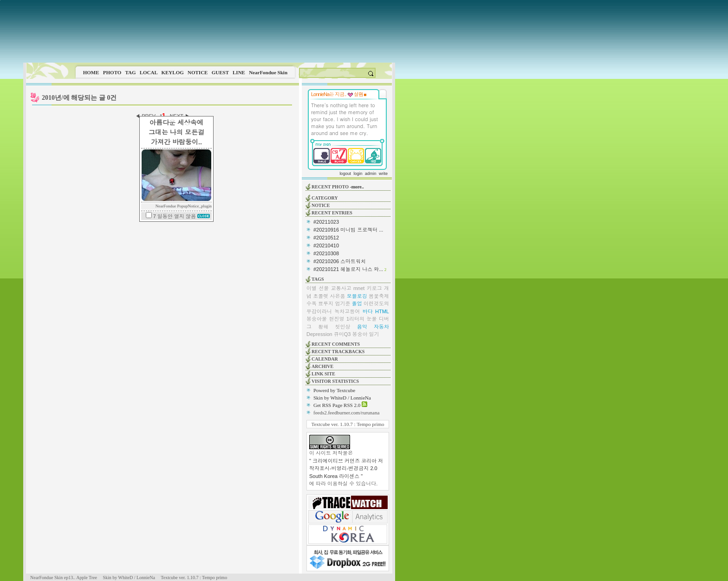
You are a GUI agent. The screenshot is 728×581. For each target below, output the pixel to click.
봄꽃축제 (379, 296)
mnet (359, 288)
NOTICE (198, 72)
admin (371, 174)
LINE (239, 72)
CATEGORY (325, 198)
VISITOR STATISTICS (335, 381)
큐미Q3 (342, 334)
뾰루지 (326, 303)
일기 (374, 334)
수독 (312, 303)
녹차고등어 (347, 311)
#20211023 (326, 222)
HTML (382, 311)
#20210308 (326, 253)
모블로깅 (357, 296)
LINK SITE (323, 374)
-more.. (357, 187)
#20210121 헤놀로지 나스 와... (348, 269)
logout (345, 174)
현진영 (336, 319)
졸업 (357, 303)
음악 (362, 327)
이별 (312, 288)
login (358, 174)
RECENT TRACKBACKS (338, 352)
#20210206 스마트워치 (340, 261)
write (383, 174)
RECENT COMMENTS (336, 344)
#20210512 (326, 238)
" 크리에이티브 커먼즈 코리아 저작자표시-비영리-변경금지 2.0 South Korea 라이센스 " (346, 468)
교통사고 (341, 288)
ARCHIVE (322, 366)
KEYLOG (172, 72)
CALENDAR (325, 359)
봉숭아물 (317, 319)
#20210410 (326, 245)
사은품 (338, 296)
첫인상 (343, 327)
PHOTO (112, 72)
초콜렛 (321, 296)
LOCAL (149, 72)
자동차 (381, 327)
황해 (323, 327)
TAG (130, 72)
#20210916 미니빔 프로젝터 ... (348, 230)
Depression (319, 334)
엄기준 (343, 303)
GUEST (220, 72)
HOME (91, 72)
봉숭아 (360, 334)
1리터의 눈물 (362, 319)
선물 (324, 288)
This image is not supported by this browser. (209, 31)
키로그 (374, 288)
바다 (368, 311)
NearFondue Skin (268, 72)
